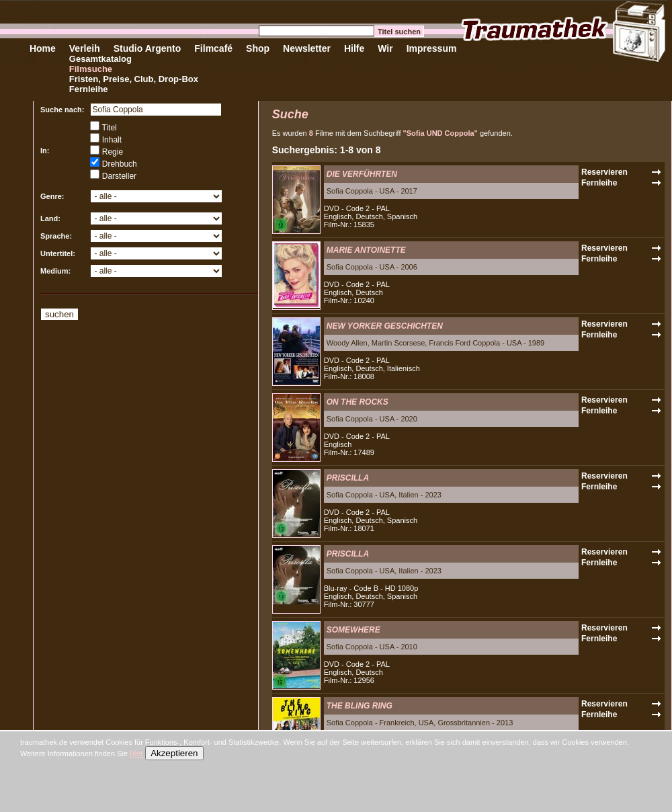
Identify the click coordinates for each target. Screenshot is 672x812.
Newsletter (307, 48)
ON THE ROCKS (358, 402)
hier (136, 754)
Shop (258, 48)
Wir (385, 48)
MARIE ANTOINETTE (366, 250)
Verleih (85, 48)
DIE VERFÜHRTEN (362, 174)
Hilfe (354, 48)
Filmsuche (91, 69)
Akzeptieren (174, 753)
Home (43, 48)
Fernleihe (89, 89)
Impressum (432, 48)
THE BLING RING (360, 706)
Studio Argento (148, 48)
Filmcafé (213, 48)
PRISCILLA (348, 478)
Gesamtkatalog (100, 59)
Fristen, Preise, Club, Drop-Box (134, 79)
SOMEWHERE (353, 630)
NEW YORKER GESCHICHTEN (385, 326)
